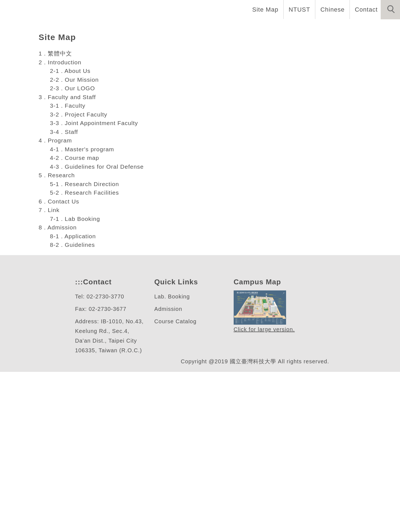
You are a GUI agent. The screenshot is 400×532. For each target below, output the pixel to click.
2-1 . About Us (70, 221)
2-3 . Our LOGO (70, 239)
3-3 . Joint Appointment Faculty (96, 273)
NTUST (298, 9)
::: (78, 432)
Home (127, 28)
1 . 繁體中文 (55, 204)
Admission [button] (351, 28)
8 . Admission (59, 378)
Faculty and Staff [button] (223, 28)
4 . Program (56, 291)
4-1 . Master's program (82, 300)
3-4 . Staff (63, 282)
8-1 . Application (73, 387)
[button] (390, 10)
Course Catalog (175, 472)
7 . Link (49, 360)
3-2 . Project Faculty (79, 265)
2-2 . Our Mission (73, 230)
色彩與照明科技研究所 (74, 129)
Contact (366, 9)
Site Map (264, 9)
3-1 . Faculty (67, 256)
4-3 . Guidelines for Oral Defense (97, 317)
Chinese (331, 9)
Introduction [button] (167, 28)
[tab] (202, 150)
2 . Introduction (62, 213)
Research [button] (310, 28)
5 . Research (57, 325)
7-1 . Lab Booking (74, 369)
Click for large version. (265, 480)
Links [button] (386, 28)
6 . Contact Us (59, 352)
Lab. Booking (172, 447)
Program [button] (273, 28)
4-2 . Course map (74, 308)
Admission (169, 460)
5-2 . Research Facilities (84, 343)
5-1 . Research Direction (84, 334)
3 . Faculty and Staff (68, 247)
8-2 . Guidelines (72, 395)
